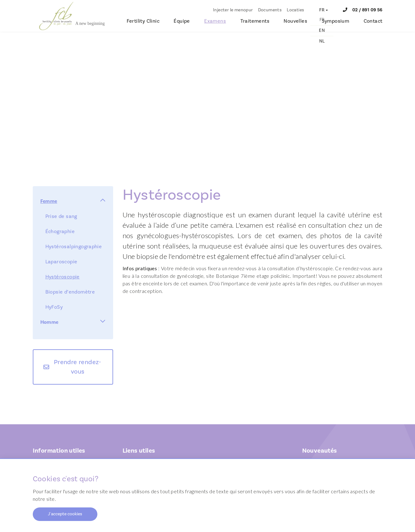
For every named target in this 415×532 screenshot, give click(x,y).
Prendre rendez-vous (78, 367)
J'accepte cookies (65, 514)
